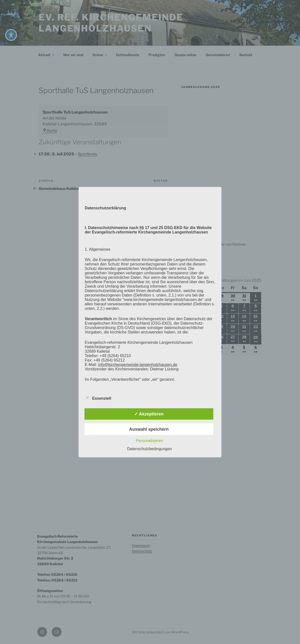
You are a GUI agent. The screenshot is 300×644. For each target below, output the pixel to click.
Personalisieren (150, 441)
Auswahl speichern (149, 429)
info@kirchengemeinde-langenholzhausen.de (138, 364)
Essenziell (98, 397)
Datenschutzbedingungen (149, 449)
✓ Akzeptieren (149, 414)
